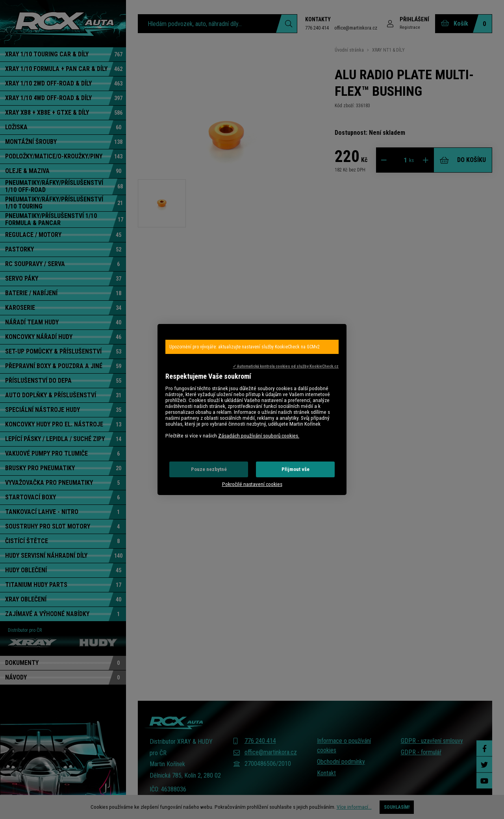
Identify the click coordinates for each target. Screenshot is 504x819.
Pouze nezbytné (209, 469)
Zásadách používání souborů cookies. (259, 436)
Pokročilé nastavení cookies (252, 484)
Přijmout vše (296, 469)
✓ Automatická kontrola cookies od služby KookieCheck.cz (286, 366)
